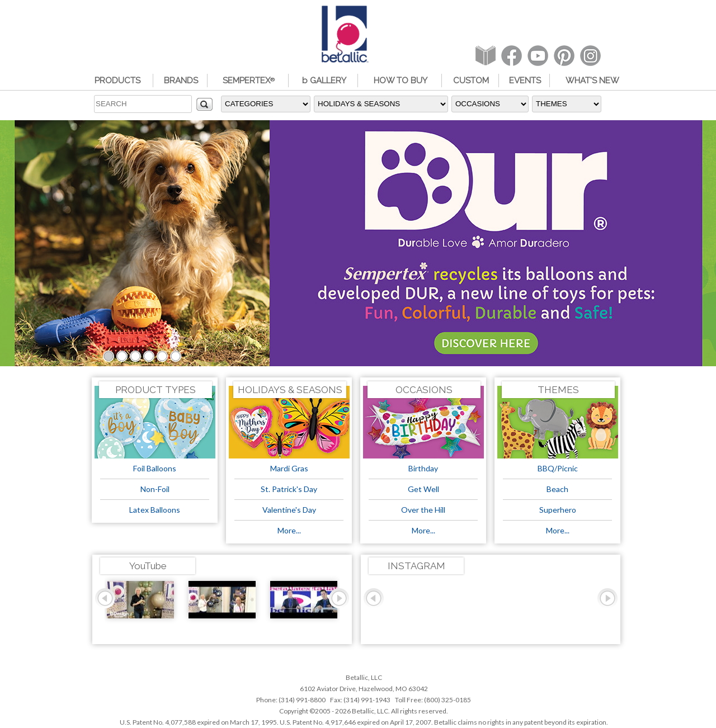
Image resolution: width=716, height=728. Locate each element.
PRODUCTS (117, 81)
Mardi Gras (289, 468)
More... (289, 530)
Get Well (423, 489)
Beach (557, 489)
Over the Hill (423, 510)
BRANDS (181, 81)
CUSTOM (471, 81)
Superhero (558, 510)
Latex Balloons (155, 510)
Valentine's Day (289, 510)
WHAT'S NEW (592, 81)
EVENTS (525, 81)
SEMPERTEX (249, 81)
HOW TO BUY (401, 81)
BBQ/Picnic (558, 468)
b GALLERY (324, 81)
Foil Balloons (155, 468)
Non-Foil (155, 489)
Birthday (423, 468)
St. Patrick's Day (289, 489)
